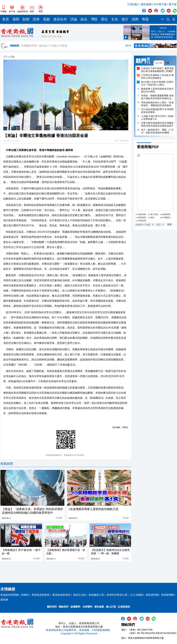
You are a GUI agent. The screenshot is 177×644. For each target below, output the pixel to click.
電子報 (173, 4)
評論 (74, 19)
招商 (135, 19)
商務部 (25, 595)
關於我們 (52, 607)
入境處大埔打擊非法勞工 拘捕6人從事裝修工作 (157, 118)
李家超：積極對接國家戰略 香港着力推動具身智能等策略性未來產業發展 (157, 97)
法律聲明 (87, 607)
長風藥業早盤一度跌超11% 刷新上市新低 (76, 46)
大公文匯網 (136, 595)
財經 (26, 19)
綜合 (84, 19)
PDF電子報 (160, 4)
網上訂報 (111, 607)
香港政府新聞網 (9, 595)
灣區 (94, 19)
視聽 (46, 19)
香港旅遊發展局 (61, 595)
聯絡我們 (64, 607)
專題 (145, 19)
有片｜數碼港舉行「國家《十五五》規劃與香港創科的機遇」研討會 (157, 131)
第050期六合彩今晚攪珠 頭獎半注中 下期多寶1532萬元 (157, 83)
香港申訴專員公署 (117, 595)
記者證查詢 (124, 607)
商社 (104, 19)
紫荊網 (4, 600)
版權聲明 (75, 607)
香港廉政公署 (96, 595)
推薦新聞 (7, 464)
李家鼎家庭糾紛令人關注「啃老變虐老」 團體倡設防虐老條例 (157, 104)
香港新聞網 (167, 595)
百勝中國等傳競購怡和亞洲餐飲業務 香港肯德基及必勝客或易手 (157, 124)
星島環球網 (152, 595)
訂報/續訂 (133, 4)
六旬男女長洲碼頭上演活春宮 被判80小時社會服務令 (157, 77)
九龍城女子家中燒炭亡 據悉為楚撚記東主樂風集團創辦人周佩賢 (157, 70)
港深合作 (60, 19)
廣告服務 (146, 4)
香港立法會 (79, 595)
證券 (36, 19)
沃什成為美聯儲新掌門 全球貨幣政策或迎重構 (157, 111)
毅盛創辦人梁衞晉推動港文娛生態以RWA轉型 (157, 90)
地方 (125, 19)
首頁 (6, 19)
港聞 (16, 19)
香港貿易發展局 (40, 595)
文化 (115, 19)
